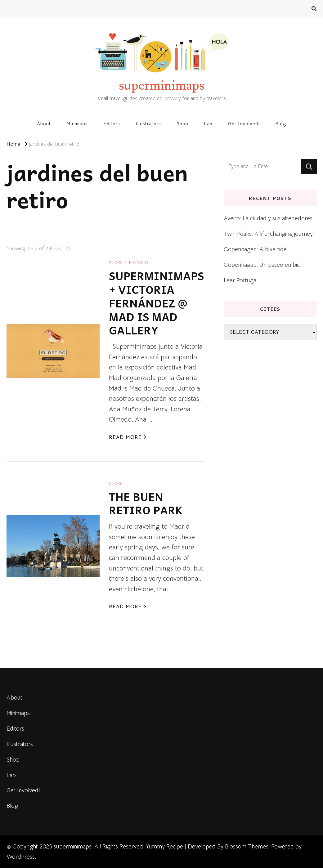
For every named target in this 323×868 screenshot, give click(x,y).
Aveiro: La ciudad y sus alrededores (268, 218)
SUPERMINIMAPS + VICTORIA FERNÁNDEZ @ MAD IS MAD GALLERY (157, 303)
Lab (208, 124)
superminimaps (162, 86)
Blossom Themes (247, 846)
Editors (112, 124)
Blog (281, 124)
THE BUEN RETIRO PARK (146, 503)
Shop (182, 124)
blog (115, 262)
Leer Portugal (241, 280)
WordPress (21, 857)
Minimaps (77, 124)
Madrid (139, 262)
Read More (128, 437)
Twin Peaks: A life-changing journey (268, 234)
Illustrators (148, 124)
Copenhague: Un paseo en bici (262, 265)
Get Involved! (244, 124)
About (44, 124)
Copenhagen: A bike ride (255, 249)
